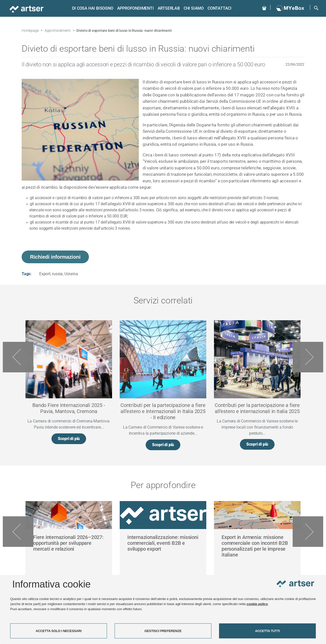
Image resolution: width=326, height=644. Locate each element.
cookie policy (257, 604)
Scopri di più (69, 440)
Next (308, 357)
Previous (18, 357)
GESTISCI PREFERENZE (163, 631)
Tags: (27, 274)
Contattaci (217, 8)
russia (57, 274)
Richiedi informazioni (55, 257)
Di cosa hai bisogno (90, 8)
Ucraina (71, 274)
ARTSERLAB (166, 8)
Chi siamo (191, 8)
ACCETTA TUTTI (268, 631)
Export (45, 274)
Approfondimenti (133, 8)
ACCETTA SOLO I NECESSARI (59, 631)
